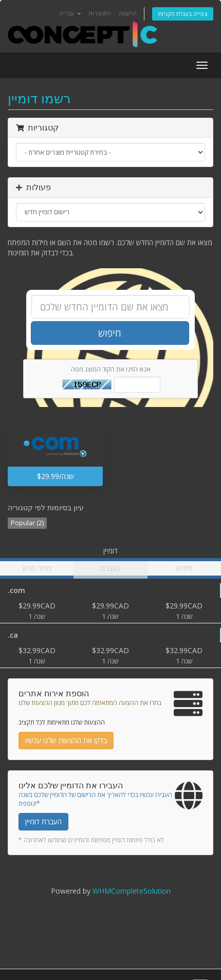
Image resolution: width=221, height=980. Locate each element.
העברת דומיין (43, 821)
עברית (70, 13)
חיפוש (110, 333)
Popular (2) (27, 523)
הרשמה (128, 13)
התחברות (100, 13)
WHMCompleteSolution (132, 891)
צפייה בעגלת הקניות (183, 14)
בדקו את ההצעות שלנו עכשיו (66, 740)
